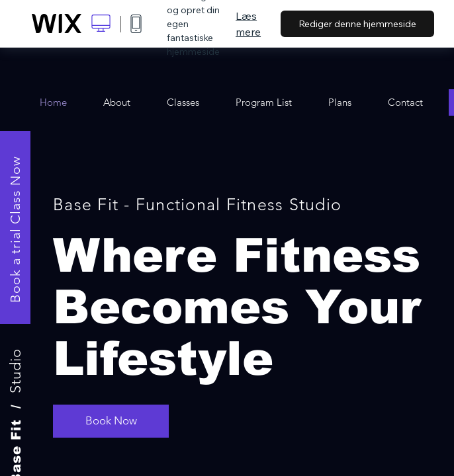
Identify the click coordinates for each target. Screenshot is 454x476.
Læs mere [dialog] (248, 24)
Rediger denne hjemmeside (357, 24)
